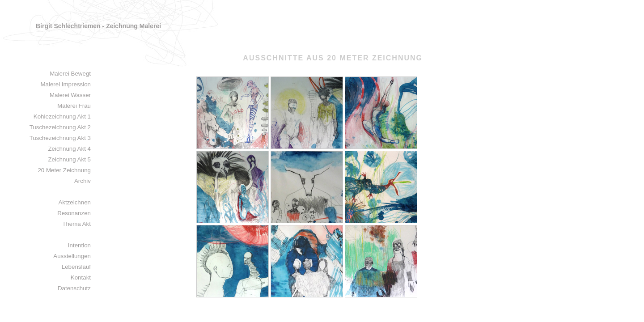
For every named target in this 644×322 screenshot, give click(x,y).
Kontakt (81, 278)
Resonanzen (74, 213)
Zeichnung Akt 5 (69, 159)
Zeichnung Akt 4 (69, 149)
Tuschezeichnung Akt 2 (60, 127)
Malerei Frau (74, 106)
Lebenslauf (76, 267)
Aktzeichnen (74, 202)
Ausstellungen (72, 256)
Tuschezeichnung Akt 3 (60, 138)
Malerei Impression (66, 84)
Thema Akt (76, 224)
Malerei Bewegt (70, 74)
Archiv (83, 181)
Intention (79, 245)
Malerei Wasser (70, 95)
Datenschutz (74, 288)
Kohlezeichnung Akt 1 (62, 117)
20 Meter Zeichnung (64, 170)
